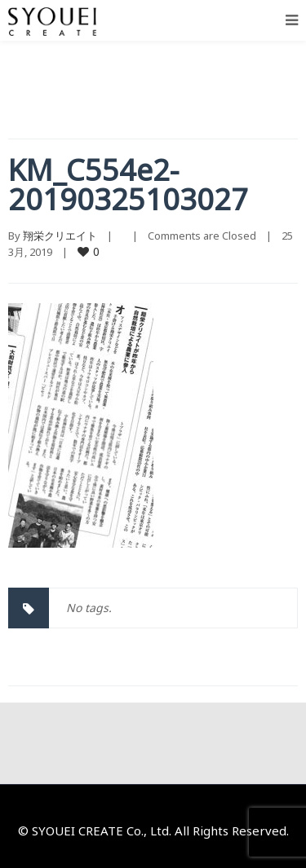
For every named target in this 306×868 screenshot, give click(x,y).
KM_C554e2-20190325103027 (128, 185)
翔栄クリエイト (60, 236)
